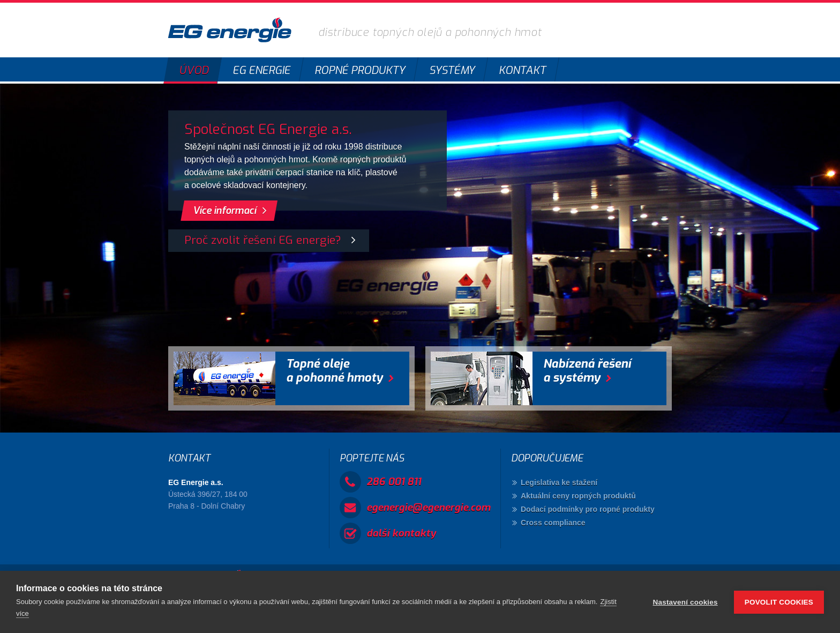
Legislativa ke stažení (559, 482)
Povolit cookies (779, 602)
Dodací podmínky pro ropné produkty (588, 509)
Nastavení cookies (685, 602)
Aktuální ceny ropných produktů (578, 496)
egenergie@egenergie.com (429, 507)
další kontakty (401, 533)
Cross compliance (553, 523)
